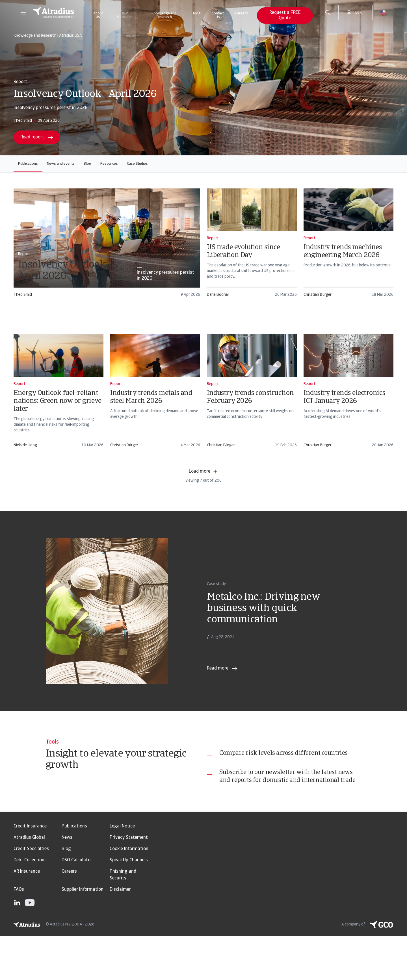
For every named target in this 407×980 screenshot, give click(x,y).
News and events (61, 164)
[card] (107, 245)
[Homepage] (53, 13)
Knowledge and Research (164, 15)
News (67, 882)
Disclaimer (120, 934)
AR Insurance (27, 916)
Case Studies (137, 164)
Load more (203, 471)
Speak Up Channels (129, 904)
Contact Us (218, 15)
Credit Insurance (30, 870)
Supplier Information (83, 934)
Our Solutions (125, 15)
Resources (109, 164)
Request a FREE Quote (285, 15)
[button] (23, 13)
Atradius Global (29, 882)
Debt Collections (30, 904)
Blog (197, 13)
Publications (28, 164)
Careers (242, 13)
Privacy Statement (129, 882)
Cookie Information (129, 893)
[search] (328, 13)
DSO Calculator (77, 904)
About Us (98, 15)
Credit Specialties (31, 893)
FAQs (19, 934)
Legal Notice (122, 870)
